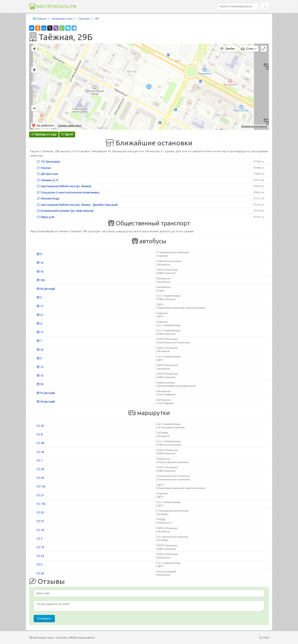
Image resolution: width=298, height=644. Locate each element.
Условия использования (254, 126)
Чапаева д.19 (47, 180)
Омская (44, 168)
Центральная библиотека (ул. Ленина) (64, 186)
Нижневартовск (62, 19)
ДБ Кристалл (47, 174)
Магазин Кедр (48, 198)
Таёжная (84, 19)
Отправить (44, 618)
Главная (41, 19)
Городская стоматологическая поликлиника (68, 192)
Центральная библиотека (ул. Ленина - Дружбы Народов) (77, 205)
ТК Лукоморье (48, 162)
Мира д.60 (45, 217)
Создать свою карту (70, 126)
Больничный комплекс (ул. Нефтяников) (65, 211)
